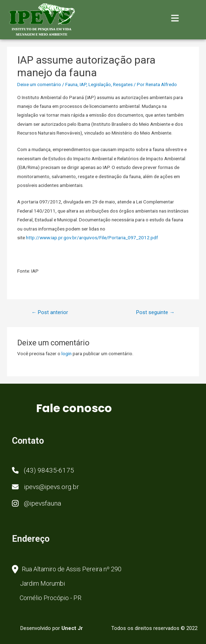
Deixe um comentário (39, 84)
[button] (43, 471)
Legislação (100, 84)
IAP (83, 84)
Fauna (71, 84)
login (67, 353)
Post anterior (50, 312)
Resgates (123, 84)
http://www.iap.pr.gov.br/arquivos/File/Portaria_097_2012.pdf (92, 238)
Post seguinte (155, 312)
